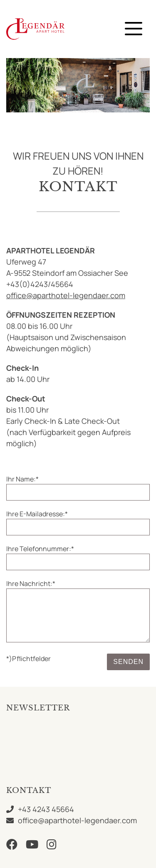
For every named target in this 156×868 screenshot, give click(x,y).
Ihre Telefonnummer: (40, 548)
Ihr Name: (22, 479)
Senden (128, 662)
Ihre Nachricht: (31, 583)
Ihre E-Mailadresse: (37, 514)
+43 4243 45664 (46, 809)
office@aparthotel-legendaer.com (66, 295)
